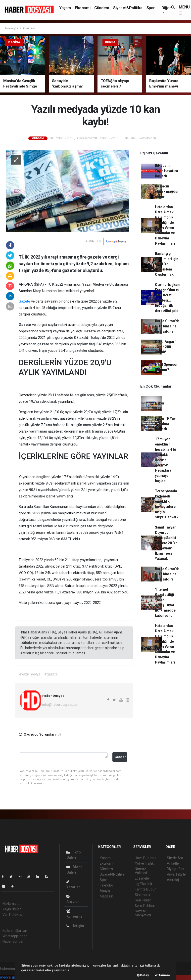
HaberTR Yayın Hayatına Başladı (167, 424)
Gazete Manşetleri (143, 913)
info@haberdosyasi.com (61, 705)
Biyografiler (176, 869)
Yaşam (65, 8)
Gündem (102, 8)
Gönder (120, 757)
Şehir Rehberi (145, 906)
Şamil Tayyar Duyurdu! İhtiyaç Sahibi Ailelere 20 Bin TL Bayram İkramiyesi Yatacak (166, 543)
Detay (143, 975)
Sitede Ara (175, 858)
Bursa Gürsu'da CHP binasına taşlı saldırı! (167, 326)
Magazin (106, 896)
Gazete (24, 301)
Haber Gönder (13, 941)
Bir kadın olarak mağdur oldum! (167, 191)
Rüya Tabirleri (177, 874)
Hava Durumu (145, 858)
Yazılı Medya (94, 284)
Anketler (173, 863)
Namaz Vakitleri (141, 871)
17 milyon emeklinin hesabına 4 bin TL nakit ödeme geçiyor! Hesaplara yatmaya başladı (166, 460)
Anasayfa (12, 28)
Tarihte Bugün (146, 889)
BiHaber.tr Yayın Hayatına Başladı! (167, 171)
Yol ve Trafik (144, 863)
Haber (160, 403)
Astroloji (173, 880)
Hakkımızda (11, 904)
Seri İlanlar (143, 900)
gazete (44, 344)
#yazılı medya (30, 674)
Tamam (162, 975)
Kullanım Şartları (15, 931)
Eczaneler (142, 878)
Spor (151, 8)
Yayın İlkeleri (12, 909)
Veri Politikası (13, 915)
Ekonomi (83, 8)
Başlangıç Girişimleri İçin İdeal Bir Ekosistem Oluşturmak (167, 264)
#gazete (51, 674)
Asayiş (105, 891)
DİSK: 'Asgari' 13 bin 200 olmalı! (166, 347)
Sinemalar (143, 895)
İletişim (75, 926)
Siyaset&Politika (128, 8)
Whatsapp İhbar (15, 936)
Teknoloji (106, 885)
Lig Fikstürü (143, 884)
